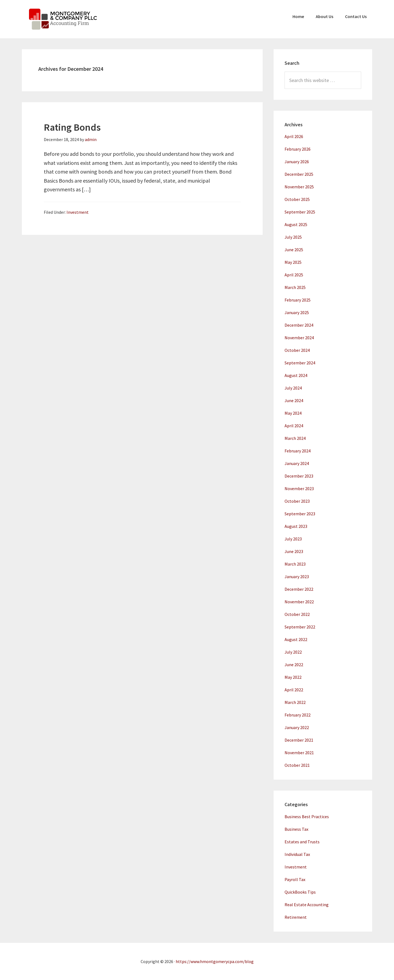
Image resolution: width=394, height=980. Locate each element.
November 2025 (299, 187)
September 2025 (300, 212)
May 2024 (293, 413)
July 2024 (293, 388)
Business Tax (296, 829)
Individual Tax (297, 854)
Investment (78, 212)
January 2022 (297, 727)
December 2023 (299, 476)
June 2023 (294, 551)
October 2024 (297, 350)
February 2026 (298, 149)
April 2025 (294, 275)
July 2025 (293, 237)
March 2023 (295, 564)
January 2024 (297, 463)
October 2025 (297, 199)
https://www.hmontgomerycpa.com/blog (215, 961)
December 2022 (299, 589)
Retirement (296, 917)
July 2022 (293, 652)
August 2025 (296, 224)
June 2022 (294, 665)
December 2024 (299, 325)
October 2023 (297, 501)
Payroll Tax (295, 879)
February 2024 (298, 451)
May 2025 (293, 262)
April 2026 (294, 136)
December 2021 (299, 740)
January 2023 (297, 577)
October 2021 (297, 765)
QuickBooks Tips (300, 892)
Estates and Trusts (302, 842)
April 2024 (294, 426)
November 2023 (299, 488)
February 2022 (298, 715)
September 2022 (300, 627)
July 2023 (293, 539)
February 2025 (298, 300)
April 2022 (294, 690)
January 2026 (297, 162)
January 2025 (297, 312)
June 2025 (294, 250)
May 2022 (293, 677)
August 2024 (296, 375)
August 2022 (296, 639)
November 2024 (299, 338)
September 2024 (300, 363)
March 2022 (295, 702)
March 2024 (295, 438)
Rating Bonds (72, 127)
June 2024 (294, 400)
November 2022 (299, 602)
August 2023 (296, 526)
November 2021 (299, 753)
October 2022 (297, 614)
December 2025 (299, 174)
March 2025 (295, 287)
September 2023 (300, 514)
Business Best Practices (307, 817)
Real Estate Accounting (307, 905)
